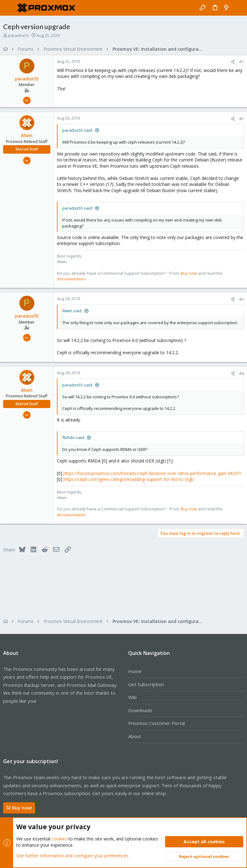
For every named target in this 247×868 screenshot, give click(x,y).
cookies (59, 839)
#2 (242, 119)
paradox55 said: (78, 130)
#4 (242, 373)
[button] (9, 8)
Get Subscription (146, 684)
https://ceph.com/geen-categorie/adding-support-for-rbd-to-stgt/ (129, 479)
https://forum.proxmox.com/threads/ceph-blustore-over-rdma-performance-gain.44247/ (152, 473)
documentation (71, 279)
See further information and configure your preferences (72, 855)
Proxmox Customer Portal (156, 723)
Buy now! (19, 808)
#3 (242, 299)
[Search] (238, 8)
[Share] (233, 62)
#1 (242, 62)
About (135, 736)
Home (135, 671)
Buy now (189, 273)
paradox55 (18, 35)
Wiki (132, 697)
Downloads (140, 710)
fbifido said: (73, 437)
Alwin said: (72, 311)
